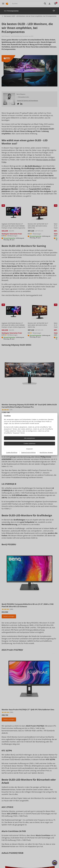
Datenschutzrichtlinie (28, 452)
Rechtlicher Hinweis (46, 452)
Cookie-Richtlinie (12, 452)
